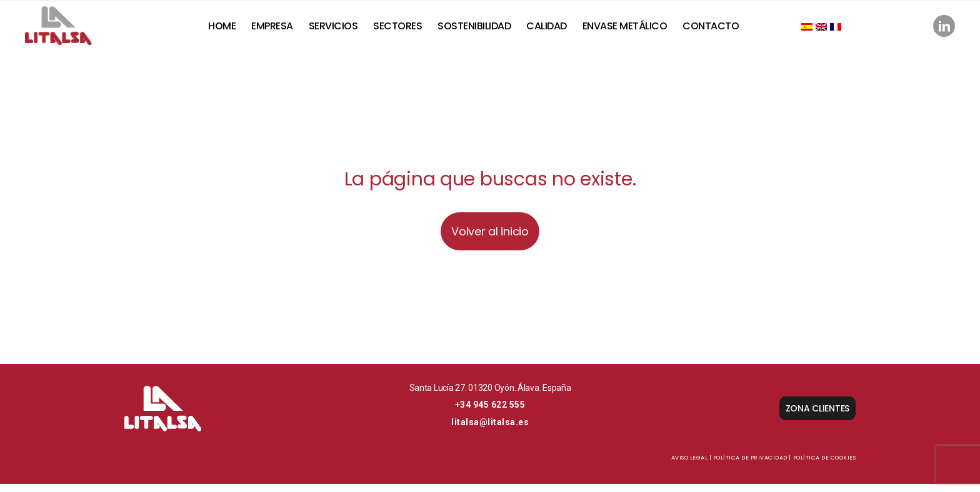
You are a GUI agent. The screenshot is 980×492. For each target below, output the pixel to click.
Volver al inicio (490, 239)
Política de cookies (825, 466)
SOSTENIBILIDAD (481, 30)
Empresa (279, 30)
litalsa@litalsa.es (490, 430)
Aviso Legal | (692, 466)
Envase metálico (632, 30)
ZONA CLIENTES (818, 416)
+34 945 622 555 (490, 413)
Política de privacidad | (752, 466)
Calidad (553, 30)
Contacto (717, 30)
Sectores (404, 30)
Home (229, 30)
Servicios (340, 30)
